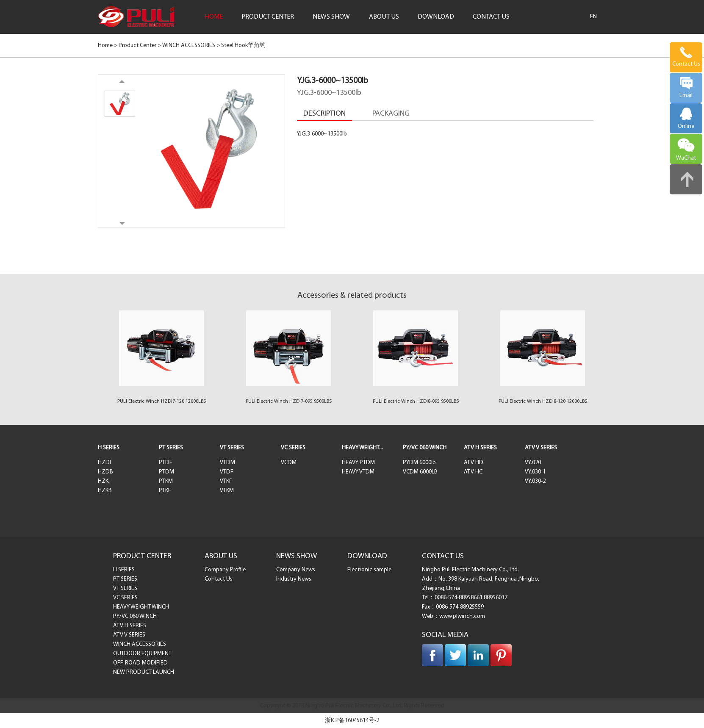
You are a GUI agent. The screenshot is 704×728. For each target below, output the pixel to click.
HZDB (105, 472)
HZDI (104, 463)
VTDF (227, 472)
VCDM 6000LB (420, 472)
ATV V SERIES (541, 448)
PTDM (166, 472)
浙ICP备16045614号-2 (352, 721)
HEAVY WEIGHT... (362, 448)
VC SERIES (293, 448)
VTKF (226, 481)
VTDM (227, 463)
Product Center (137, 46)
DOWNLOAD (436, 17)
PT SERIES (171, 448)
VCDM (289, 463)
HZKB (105, 491)
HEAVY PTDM (358, 463)
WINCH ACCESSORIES (189, 46)
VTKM (227, 491)
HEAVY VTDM (358, 472)
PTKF (165, 491)
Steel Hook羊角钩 (243, 46)
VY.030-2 (535, 481)
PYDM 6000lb (419, 463)
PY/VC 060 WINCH (425, 448)
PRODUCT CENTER (268, 17)
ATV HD (474, 463)
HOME (214, 17)
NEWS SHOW (331, 17)
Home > (108, 46)
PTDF (166, 463)
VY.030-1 (535, 472)
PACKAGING (391, 114)
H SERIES (109, 448)
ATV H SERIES (480, 448)
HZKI (104, 481)
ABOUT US (384, 17)
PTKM (166, 481)
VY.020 (533, 463)
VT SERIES (232, 448)
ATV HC (473, 472)
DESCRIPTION (324, 114)
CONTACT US (491, 17)
